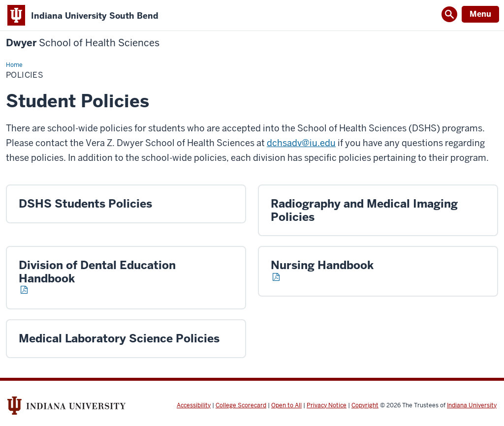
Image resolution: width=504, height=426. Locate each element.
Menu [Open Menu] (480, 14)
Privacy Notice (327, 405)
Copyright (365, 405)
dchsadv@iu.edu (301, 143)
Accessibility (194, 405)
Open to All (286, 405)
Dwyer (83, 43)
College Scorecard (241, 405)
